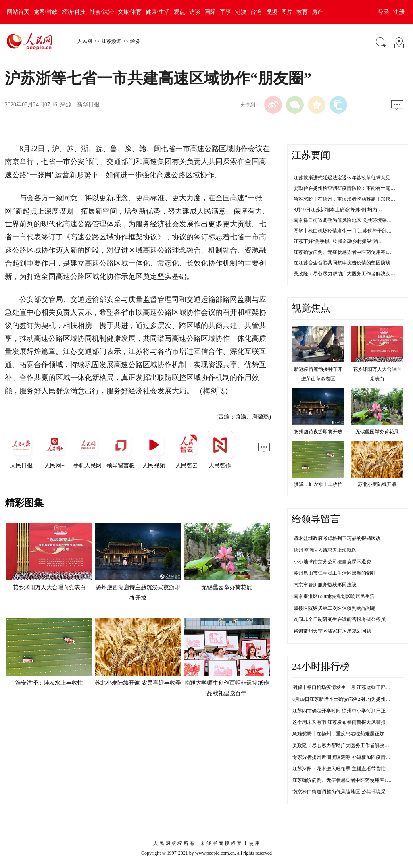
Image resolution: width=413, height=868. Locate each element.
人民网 (85, 41)
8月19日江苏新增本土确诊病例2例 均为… (338, 210)
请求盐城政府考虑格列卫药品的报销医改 (337, 538)
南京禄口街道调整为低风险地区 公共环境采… (343, 220)
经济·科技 (74, 12)
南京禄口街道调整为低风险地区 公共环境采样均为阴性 (351, 792)
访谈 (195, 12)
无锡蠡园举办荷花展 (227, 587)
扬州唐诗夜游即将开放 (318, 432)
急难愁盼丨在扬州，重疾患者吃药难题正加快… (344, 199)
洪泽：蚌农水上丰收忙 (318, 484)
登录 (384, 12)
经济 (135, 41)
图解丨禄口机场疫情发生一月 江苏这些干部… (343, 231)
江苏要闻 (311, 155)
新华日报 (88, 105)
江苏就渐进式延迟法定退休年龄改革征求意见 (342, 178)
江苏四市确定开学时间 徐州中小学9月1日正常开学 (346, 711)
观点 (179, 12)
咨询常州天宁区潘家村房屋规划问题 (332, 631)
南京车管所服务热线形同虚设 (325, 585)
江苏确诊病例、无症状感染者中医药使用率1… (343, 252)
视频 (271, 12)
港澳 (241, 12)
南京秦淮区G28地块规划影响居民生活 (334, 596)
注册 (399, 12)
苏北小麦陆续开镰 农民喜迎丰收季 (138, 683)
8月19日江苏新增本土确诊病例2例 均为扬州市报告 (346, 699)
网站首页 (18, 12)
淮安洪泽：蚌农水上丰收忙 (49, 683)
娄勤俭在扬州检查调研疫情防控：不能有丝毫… (344, 188)
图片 (287, 12)
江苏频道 (111, 41)
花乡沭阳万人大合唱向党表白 (49, 587)
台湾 (256, 12)
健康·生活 (158, 12)
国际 (210, 12)
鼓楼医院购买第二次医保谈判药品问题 (335, 608)
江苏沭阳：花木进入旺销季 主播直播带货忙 (339, 769)
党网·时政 (46, 12)
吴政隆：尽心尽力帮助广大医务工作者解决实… (344, 274)
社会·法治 (102, 12)
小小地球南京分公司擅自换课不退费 (332, 562)
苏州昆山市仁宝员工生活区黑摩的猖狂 (335, 573)
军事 (225, 12)
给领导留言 (316, 519)
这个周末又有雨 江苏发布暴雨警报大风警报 (339, 722)
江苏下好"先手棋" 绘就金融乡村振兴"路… (338, 241)
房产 (317, 12)
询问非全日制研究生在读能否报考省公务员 (340, 619)
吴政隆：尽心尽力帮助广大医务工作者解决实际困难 (348, 745)
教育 (302, 12)
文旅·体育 (130, 12)
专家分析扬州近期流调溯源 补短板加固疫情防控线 (346, 757)
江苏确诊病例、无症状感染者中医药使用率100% (344, 780)
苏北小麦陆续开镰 (377, 484)
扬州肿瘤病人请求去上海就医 (325, 550)
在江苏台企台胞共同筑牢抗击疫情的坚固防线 (342, 263)
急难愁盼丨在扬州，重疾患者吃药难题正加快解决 (346, 734)
